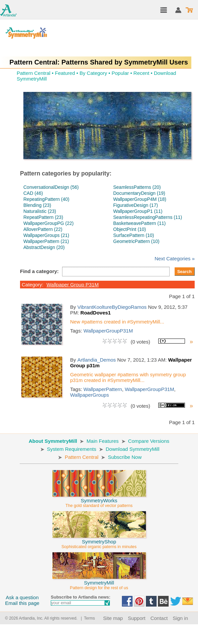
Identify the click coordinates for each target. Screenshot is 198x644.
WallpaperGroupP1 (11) (138, 211)
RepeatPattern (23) (43, 217)
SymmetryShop (99, 541)
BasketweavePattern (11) (139, 223)
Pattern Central (34, 73)
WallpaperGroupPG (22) (48, 223)
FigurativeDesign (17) (136, 205)
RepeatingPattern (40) (46, 199)
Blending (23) (37, 205)
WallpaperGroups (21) (46, 235)
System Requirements (72, 449)
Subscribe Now (125, 457)
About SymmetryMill (53, 441)
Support (137, 618)
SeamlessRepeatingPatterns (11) (148, 217)
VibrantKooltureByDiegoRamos (112, 307)
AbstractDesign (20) (44, 247)
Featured (65, 73)
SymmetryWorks (99, 500)
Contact (159, 618)
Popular (120, 73)
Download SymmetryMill (133, 449)
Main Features (103, 441)
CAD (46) (33, 193)
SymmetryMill (99, 582)
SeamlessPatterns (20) (137, 187)
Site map (113, 618)
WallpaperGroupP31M (108, 331)
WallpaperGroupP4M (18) (140, 199)
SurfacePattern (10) (134, 235)
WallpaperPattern (103, 389)
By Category (93, 73)
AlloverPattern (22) (43, 229)
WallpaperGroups (89, 395)
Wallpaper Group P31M (72, 285)
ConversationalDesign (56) (51, 187)
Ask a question (22, 597)
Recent (142, 73)
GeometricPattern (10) (136, 241)
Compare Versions (149, 441)
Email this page (22, 603)
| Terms (87, 618)
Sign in (180, 618)
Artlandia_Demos (97, 360)
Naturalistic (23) (40, 211)
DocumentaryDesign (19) (139, 193)
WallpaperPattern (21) (46, 241)
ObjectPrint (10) (130, 229)
